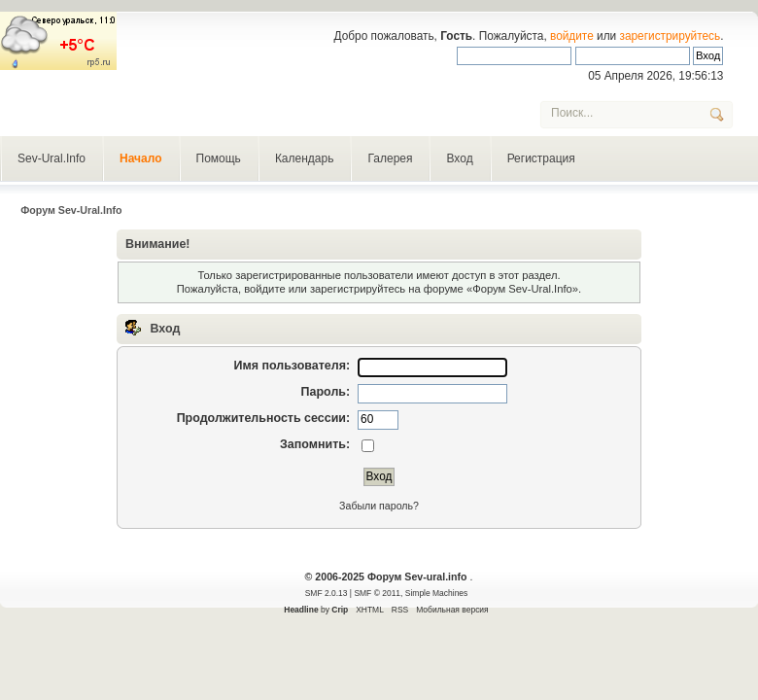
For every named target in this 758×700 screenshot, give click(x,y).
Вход (459, 158)
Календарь (305, 158)
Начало (140, 158)
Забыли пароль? (379, 506)
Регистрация (541, 158)
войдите (572, 36)
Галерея (390, 158)
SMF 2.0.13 (327, 593)
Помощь (219, 158)
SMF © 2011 (377, 593)
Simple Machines (436, 593)
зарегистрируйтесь (671, 36)
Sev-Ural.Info (52, 158)
